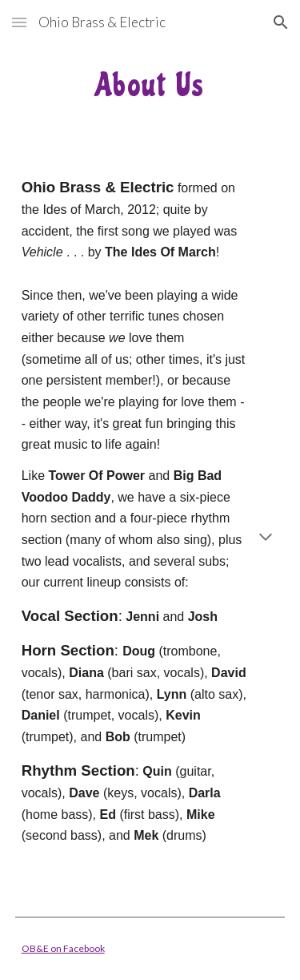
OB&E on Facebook (63, 948)
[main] (150, 85)
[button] (19, 22)
